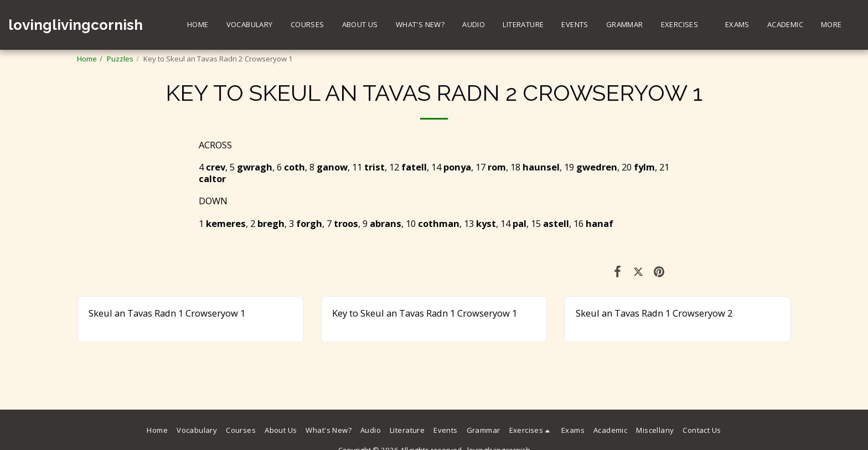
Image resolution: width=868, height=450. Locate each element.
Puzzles (120, 59)
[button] (684, 25)
